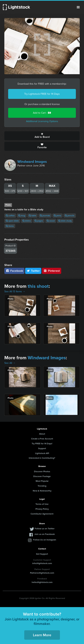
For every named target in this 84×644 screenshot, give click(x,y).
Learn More (42, 635)
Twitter (33, 271)
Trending (42, 486)
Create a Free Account (42, 439)
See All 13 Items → (15, 291)
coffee (10, 216)
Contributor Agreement (42, 514)
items (10, 226)
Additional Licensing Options (42, 121)
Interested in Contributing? (42, 458)
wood (51, 221)
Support (42, 448)
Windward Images (32, 162)
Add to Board (42, 136)
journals (45, 216)
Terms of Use (42, 504)
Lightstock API (42, 453)
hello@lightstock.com (42, 582)
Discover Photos (42, 471)
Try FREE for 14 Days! (42, 444)
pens (57, 216)
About (42, 434)
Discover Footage (42, 476)
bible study (65, 221)
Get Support (42, 554)
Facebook (14, 271)
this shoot (38, 286)
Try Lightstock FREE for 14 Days (42, 94)
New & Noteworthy (42, 491)
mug (22, 216)
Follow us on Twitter (45, 529)
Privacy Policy (42, 509)
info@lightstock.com (42, 563)
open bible (12, 221)
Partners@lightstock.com (42, 573)
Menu (78, 7)
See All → (10, 363)
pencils (70, 216)
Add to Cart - (42, 113)
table (32, 216)
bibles (27, 221)
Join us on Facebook (45, 534)
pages (39, 221)
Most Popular (42, 481)
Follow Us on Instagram (45, 540)
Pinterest (52, 271)
